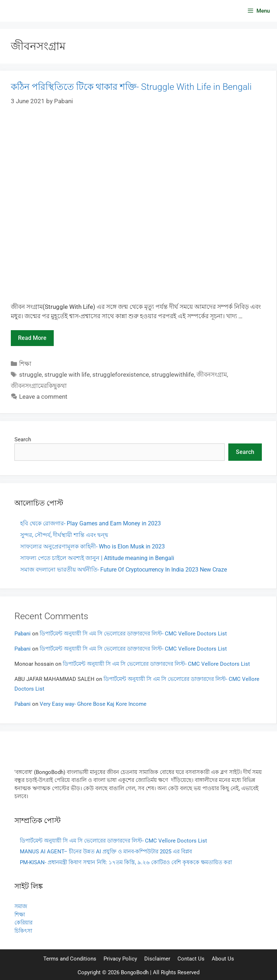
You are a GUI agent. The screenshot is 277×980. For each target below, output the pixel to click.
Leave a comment (43, 397)
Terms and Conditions (70, 959)
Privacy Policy (120, 959)
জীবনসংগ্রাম (212, 375)
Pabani (23, 634)
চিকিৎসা (23, 931)
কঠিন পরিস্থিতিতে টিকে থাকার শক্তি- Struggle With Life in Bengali (131, 87)
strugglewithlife (173, 375)
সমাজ (21, 906)
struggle (30, 375)
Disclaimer (157, 959)
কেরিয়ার (23, 923)
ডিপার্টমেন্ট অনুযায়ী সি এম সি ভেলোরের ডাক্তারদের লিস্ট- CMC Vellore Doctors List (133, 634)
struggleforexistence (121, 375)
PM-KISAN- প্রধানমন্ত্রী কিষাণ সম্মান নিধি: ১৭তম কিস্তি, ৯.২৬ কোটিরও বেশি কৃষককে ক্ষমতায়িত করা (126, 862)
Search (23, 439)
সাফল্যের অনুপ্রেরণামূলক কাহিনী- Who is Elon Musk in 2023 (93, 546)
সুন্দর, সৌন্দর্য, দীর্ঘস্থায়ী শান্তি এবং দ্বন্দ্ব (64, 535)
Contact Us (191, 959)
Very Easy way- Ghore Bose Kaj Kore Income (93, 704)
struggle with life (67, 375)
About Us (223, 959)
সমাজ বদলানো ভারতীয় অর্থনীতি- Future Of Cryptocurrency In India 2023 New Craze (124, 570)
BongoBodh (135, 972)
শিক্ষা (25, 364)
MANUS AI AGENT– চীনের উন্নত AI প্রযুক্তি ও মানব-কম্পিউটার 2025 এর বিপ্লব (106, 852)
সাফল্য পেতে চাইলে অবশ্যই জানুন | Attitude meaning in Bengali (97, 558)
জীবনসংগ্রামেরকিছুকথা (39, 386)
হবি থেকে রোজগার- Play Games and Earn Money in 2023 (91, 523)
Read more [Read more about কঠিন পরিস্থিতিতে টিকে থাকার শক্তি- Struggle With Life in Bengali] (32, 338)
